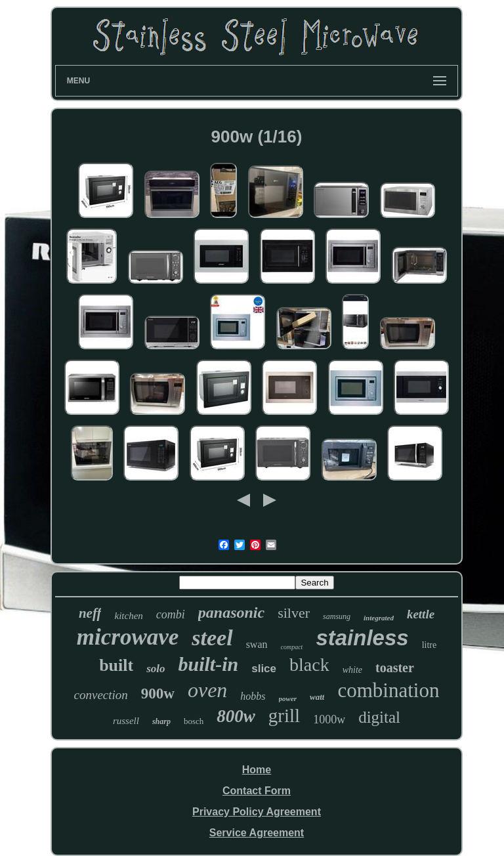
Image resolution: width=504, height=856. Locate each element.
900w (158, 694)
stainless (362, 638)
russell (126, 721)
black (309, 665)
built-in (209, 664)
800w (236, 716)
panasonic (231, 612)
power (288, 698)
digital (379, 717)
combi (171, 614)
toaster (395, 668)
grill (284, 716)
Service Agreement (257, 833)
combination (388, 690)
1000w (329, 719)
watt (317, 697)
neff (90, 613)
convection (101, 695)
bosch (194, 721)
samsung (337, 616)
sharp (161, 721)
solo (156, 669)
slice (264, 669)
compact (292, 647)
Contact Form (257, 791)
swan (257, 644)
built (116, 665)
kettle (421, 614)
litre (430, 645)
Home (257, 770)
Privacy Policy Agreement (257, 812)
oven (207, 690)
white (352, 670)
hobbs (253, 696)
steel (212, 638)
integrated (379, 618)
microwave (128, 637)
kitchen (128, 616)
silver (294, 613)
